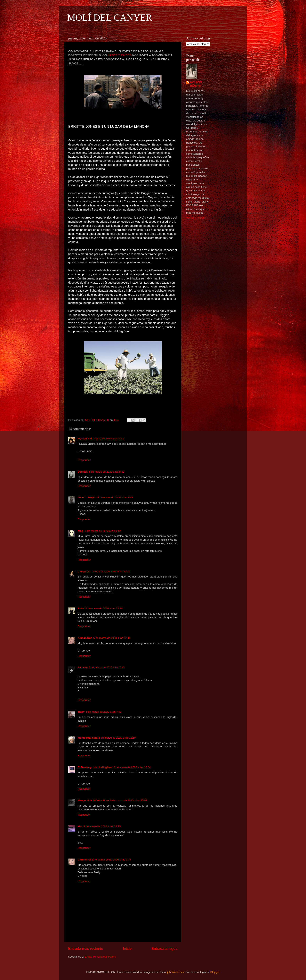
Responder (84, 460)
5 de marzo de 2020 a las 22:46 (112, 638)
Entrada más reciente (86, 948)
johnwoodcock (176, 972)
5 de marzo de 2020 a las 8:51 (115, 498)
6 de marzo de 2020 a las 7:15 (107, 667)
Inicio (127, 948)
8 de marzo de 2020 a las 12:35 (102, 826)
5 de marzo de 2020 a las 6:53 (106, 439)
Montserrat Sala (88, 738)
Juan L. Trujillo (87, 498)
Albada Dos (85, 638)
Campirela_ (85, 572)
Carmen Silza (86, 860)
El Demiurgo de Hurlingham (95, 767)
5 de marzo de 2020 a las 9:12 (103, 531)
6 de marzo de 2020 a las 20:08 (129, 800)
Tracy (81, 712)
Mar (80, 826)
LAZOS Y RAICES (120, 55)
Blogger (215, 972)
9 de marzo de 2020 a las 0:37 (113, 860)
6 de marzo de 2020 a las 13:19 (117, 738)
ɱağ (81, 531)
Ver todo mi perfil (196, 218)
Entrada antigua (164, 948)
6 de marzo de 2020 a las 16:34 (132, 767)
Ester (81, 608)
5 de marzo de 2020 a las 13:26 (104, 608)
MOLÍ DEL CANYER (110, 17)
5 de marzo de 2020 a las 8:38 (107, 472)
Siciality (83, 667)
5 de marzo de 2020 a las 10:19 (112, 572)
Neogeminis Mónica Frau (93, 800)
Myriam (82, 439)
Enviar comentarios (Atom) (101, 957)
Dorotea (83, 472)
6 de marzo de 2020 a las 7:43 (103, 712)
